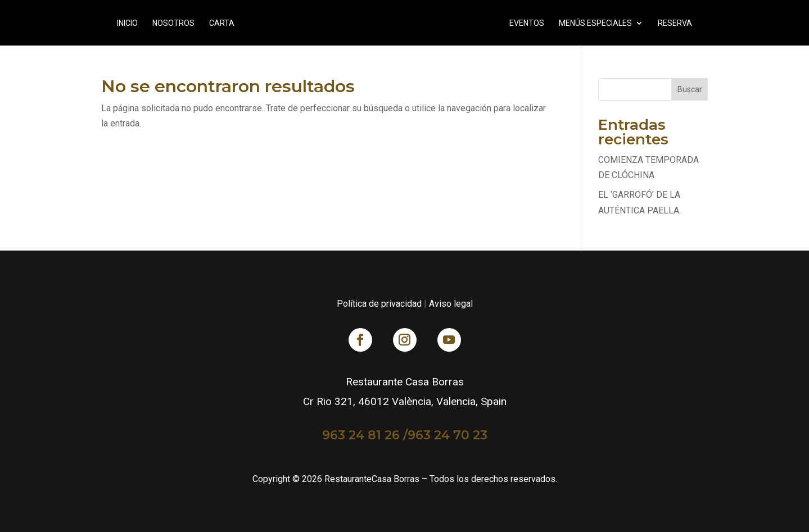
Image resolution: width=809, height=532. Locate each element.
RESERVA (675, 23)
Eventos (527, 23)
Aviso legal (451, 304)
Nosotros (173, 23)
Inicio (127, 23)
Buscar (690, 89)
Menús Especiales (595, 23)
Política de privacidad (379, 304)
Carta (222, 23)
